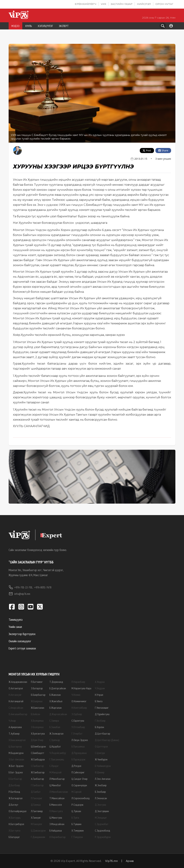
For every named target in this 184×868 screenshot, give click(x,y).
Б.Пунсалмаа (78, 746)
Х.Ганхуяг (36, 818)
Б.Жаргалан (56, 708)
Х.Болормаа (37, 721)
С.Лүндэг (54, 766)
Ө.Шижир (100, 772)
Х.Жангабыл (56, 701)
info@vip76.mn (19, 594)
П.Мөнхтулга (56, 811)
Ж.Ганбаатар (38, 772)
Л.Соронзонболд (81, 798)
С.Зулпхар (55, 740)
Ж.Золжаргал (56, 733)
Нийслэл (144, 4)
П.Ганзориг (37, 798)
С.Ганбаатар (37, 766)
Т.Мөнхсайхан (57, 798)
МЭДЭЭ (15, 26)
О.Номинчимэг (79, 701)
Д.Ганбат (36, 792)
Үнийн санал (15, 627)
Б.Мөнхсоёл (56, 805)
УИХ (103, 4)
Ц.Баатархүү (15, 746)
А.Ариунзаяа (15, 727)
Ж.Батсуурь (15, 818)
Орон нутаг (164, 4)
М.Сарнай (76, 792)
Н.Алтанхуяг (15, 695)
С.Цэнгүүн (100, 753)
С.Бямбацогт (38, 753)
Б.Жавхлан (55, 695)
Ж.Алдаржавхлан (18, 682)
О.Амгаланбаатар (18, 714)
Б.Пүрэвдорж (78, 759)
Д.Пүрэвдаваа (79, 753)
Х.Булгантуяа (38, 733)
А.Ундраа (100, 682)
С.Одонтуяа (78, 721)
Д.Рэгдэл (76, 766)
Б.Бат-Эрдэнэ (16, 772)
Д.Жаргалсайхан (58, 714)
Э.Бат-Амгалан (16, 759)
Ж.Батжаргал (16, 798)
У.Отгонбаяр (78, 727)
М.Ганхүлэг (37, 824)
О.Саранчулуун (79, 785)
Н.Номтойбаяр (79, 708)
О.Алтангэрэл (16, 688)
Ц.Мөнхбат (55, 785)
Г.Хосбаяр (100, 721)
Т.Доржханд (56, 682)
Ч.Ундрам (100, 688)
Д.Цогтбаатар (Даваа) (107, 740)
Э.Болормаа (37, 727)
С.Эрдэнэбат (102, 824)
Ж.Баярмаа (37, 701)
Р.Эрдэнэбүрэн (103, 837)
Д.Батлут (13, 805)
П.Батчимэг (37, 682)
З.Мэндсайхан (57, 824)
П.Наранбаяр (78, 682)
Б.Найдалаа (56, 830)
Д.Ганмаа (36, 805)
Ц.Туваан (76, 811)
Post (147, 150)
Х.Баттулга (14, 830)
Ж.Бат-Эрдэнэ (16, 766)
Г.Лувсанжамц (57, 759)
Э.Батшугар (37, 688)
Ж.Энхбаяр (101, 785)
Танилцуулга (16, 620)
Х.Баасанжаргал (17, 740)
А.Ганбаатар (37, 779)
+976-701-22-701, (21, 587)
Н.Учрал (99, 695)
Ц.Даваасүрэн (38, 830)
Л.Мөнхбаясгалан (59, 792)
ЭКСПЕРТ (64, 26)
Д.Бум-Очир (37, 740)
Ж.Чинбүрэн (101, 759)
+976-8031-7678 (43, 587)
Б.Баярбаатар (38, 695)
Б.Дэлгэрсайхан (58, 688)
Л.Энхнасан (101, 798)
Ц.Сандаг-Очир (80, 779)
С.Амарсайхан (16, 708)
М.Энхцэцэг (101, 818)
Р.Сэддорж (77, 805)
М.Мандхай (55, 772)
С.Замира (54, 721)
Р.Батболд (14, 792)
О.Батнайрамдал (18, 811)
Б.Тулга (75, 818)
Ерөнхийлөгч (86, 4)
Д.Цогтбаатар (103, 733)
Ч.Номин (76, 695)
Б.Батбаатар (15, 779)
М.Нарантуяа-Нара (81, 688)
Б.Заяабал (55, 727)
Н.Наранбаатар (57, 837)
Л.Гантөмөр (37, 811)
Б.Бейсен (35, 714)
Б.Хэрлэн (99, 727)
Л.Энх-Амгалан (103, 779)
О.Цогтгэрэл (101, 746)
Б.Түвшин (76, 824)
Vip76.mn (111, 861)
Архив (130, 861)
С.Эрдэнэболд (103, 830)
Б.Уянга (99, 701)
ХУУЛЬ (29, 26)
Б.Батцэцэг (14, 837)
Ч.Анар (12, 721)
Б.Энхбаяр (100, 792)
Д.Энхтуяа (100, 805)
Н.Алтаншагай (16, 701)
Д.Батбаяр (14, 785)
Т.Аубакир (14, 733)
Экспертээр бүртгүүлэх (22, 634)
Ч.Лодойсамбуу (58, 753)
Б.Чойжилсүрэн (103, 766)
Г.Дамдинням (38, 837)
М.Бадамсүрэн (16, 753)
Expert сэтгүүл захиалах (22, 648)
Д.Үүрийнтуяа (102, 714)
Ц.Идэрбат (55, 746)
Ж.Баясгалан (38, 708)
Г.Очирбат (77, 733)
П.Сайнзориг (78, 772)
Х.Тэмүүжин (78, 830)
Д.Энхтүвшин (102, 811)
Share (163, 150)
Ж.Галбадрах (38, 759)
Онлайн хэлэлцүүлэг (20, 641)
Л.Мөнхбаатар (57, 779)
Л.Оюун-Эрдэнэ (80, 740)
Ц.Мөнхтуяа (56, 818)
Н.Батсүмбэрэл (16, 824)
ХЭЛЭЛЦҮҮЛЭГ (45, 26)
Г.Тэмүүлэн (77, 837)
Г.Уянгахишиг (102, 708)
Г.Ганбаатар (37, 785)
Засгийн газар (122, 4)
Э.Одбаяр (77, 714)
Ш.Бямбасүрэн (38, 746)
